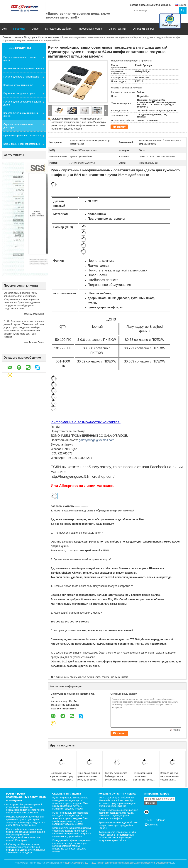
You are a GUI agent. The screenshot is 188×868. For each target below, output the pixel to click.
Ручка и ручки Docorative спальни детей (22, 103)
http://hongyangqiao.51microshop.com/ (83, 476)
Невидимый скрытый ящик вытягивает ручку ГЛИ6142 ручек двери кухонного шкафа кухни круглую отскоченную (62, 777)
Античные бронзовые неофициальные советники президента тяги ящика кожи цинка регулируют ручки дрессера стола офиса (118, 814)
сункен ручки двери (66, 677)
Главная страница (12, 37)
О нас (35, 29)
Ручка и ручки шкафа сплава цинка (20, 59)
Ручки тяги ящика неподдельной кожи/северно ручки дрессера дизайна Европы (118, 825)
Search (183, 10)
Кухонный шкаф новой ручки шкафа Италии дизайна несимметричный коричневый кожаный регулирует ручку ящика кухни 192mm (117, 836)
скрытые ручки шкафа (89, 677)
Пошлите (150, 803)
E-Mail (149, 820)
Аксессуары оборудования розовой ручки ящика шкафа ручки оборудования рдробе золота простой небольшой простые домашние (26, 809)
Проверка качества (90, 29)
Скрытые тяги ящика (49, 37)
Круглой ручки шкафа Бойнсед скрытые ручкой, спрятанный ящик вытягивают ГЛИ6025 (116, 777)
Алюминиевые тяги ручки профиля (23, 68)
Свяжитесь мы (117, 29)
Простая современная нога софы (22, 136)
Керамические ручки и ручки (19, 93)
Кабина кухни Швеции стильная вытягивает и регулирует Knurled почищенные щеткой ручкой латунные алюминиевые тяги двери (26, 848)
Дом (4, 29)
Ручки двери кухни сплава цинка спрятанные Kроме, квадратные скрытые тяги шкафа (143, 777)
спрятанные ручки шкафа (115, 677)
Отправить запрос (144, 29)
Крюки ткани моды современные (22, 144)
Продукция (30, 37)
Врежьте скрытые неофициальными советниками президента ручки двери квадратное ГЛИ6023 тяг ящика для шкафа (170, 777)
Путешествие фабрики (59, 29)
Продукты (19, 29)
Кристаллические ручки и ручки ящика (21, 114)
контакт (121, 127)
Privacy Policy (21, 863)
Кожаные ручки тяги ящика (18, 85)
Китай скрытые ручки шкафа (45, 863)
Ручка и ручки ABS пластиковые (21, 77)
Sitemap (161, 820)
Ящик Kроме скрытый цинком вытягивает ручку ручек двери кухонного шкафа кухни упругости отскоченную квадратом (89, 777)
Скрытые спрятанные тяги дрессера (18, 126)
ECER (173, 863)
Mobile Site (151, 825)
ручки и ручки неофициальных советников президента (26, 797)
